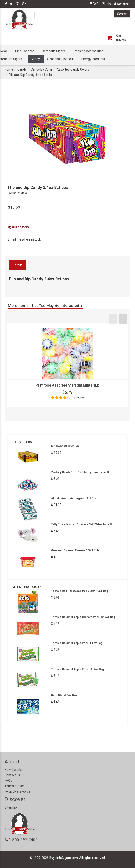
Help (106, 4)
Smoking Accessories (88, 51)
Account (121, 4)
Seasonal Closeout (61, 59)
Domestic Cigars (53, 51)
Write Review (18, 193)
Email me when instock (24, 239)
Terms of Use (14, 786)
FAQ (94, 4)
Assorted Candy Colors (73, 69)
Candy (35, 59)
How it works (14, 770)
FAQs (8, 780)
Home (9, 69)
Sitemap (11, 807)
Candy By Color (41, 69)
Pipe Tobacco (25, 51)
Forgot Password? (17, 791)
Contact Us (12, 775)
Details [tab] (18, 265)
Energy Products (93, 59)
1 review (78, 398)
